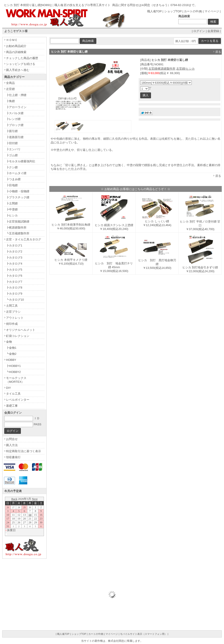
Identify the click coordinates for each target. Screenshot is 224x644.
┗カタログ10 (15, 300)
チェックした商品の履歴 (22, 58)
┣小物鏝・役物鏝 (18, 191)
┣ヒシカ (12, 215)
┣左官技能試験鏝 (18, 221)
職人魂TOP (154, 11)
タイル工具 (13, 394)
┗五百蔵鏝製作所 (18, 233)
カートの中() (193, 11)
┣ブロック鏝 (15, 125)
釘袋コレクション (18, 336)
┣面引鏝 (12, 131)
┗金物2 (11, 354)
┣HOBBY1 (13, 366)
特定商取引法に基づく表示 (24, 451)
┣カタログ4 (14, 264)
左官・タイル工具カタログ (24, 239)
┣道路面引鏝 (15, 137)
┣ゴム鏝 (12, 155)
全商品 (10, 83)
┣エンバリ (13, 149)
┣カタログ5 (14, 270)
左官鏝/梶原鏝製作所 (162, 69)
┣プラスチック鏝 (18, 197)
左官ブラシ (13, 312)
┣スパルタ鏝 (15, 113)
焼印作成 (12, 324)
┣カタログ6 (14, 276)
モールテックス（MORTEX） (16, 380)
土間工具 (12, 306)
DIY (9, 388)
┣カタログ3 (14, 258)
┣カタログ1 (14, 245)
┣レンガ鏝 (13, 119)
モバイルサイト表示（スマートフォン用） (143, 634)
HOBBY (11, 360)
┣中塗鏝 (12, 209)
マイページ (212, 11)
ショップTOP (173, 11)
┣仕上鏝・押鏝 (16, 95)
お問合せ (12, 439)
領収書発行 (13, 457)
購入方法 (12, 445)
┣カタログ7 (14, 282)
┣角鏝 (10, 101)
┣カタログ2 (14, 251)
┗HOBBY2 (13, 372)
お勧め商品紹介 (16, 46)
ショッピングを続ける (21, 64)
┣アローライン (16, 107)
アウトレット (15, 318)
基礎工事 (12, 406)
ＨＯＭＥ (12, 40)
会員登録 (213, 31)
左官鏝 (10, 89)
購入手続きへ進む (18, 70)
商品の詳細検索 (16, 52)
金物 (9, 342)
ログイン (199, 31)
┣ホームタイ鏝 (16, 173)
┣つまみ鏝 (13, 179)
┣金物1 (11, 348)
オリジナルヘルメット (21, 330)
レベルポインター (18, 400)
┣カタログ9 (14, 294)
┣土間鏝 (12, 203)
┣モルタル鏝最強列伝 (21, 161)
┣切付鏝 (12, 143)
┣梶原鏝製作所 (16, 228)
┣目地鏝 (12, 185)
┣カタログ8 (14, 288)
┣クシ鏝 (12, 167)
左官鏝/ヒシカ (185, 69)
